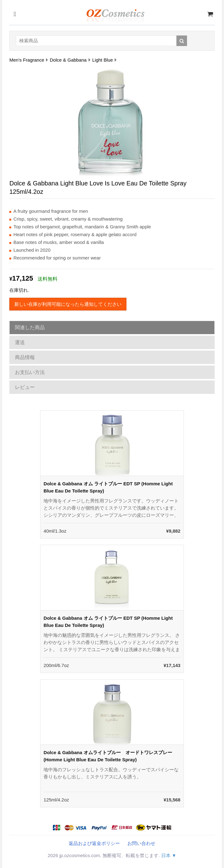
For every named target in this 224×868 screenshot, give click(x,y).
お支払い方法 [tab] (30, 372)
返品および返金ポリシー (94, 843)
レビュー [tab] (25, 387)
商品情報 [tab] (25, 357)
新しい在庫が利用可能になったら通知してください (68, 304)
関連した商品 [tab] (30, 327)
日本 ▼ (169, 855)
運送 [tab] (20, 342)
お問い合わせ (141, 843)
